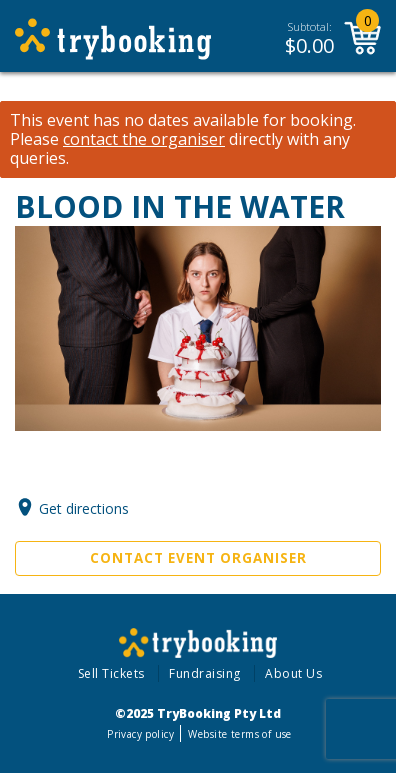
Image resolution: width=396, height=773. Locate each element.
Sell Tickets (111, 673)
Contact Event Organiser (198, 558)
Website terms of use (239, 734)
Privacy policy (140, 734)
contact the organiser (144, 139)
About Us (293, 673)
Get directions (84, 508)
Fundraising (205, 673)
